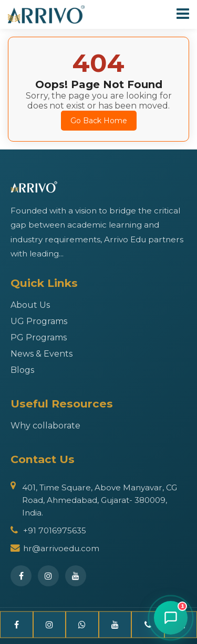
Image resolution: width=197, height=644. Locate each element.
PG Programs (39, 337)
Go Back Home (99, 121)
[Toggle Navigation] (183, 14)
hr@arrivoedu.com (55, 548)
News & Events (42, 354)
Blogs (22, 370)
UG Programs (39, 321)
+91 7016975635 (48, 530)
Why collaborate (45, 426)
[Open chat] (171, 618)
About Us (30, 305)
